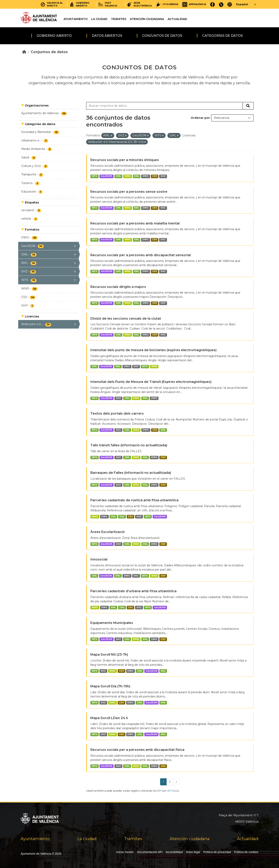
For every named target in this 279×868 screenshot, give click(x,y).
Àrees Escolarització (108, 532)
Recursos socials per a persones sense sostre (129, 192)
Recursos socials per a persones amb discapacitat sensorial (141, 255)
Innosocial (99, 559)
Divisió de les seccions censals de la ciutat (126, 319)
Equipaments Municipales (112, 623)
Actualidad (177, 19)
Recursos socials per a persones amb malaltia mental (135, 223)
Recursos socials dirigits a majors (118, 287)
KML (136, 176)
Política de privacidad (217, 852)
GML (118, 176)
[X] (221, 4)
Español (242, 4)
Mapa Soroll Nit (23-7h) (109, 655)
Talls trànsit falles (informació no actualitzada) (129, 445)
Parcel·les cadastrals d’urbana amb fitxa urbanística (133, 591)
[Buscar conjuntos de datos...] (164, 106)
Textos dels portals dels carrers (117, 413)
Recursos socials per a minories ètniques (125, 160)
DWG (146, 176)
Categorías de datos (222, 36)
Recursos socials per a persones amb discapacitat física (137, 750)
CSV (155, 176)
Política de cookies (246, 852)
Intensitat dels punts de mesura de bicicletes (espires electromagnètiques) (153, 350)
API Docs (173, 791)
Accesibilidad (174, 852)
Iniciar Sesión (125, 852)
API (159, 791)
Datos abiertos (107, 36)
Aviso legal (193, 852)
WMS (128, 176)
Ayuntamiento (76, 19)
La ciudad (99, 19)
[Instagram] (230, 4)
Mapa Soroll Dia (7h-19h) (110, 686)
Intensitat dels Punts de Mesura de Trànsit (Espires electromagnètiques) (151, 382)
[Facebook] (213, 4)
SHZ (163, 176)
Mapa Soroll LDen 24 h (109, 718)
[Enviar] (248, 106)
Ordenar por (200, 118)
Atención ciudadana (147, 19)
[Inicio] (24, 52)
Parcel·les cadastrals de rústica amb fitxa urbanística (134, 500)
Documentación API (150, 852)
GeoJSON (106, 176)
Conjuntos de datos (162, 36)
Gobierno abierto (54, 36)
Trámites (119, 19)
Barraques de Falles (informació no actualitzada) (131, 473)
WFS (95, 176)
